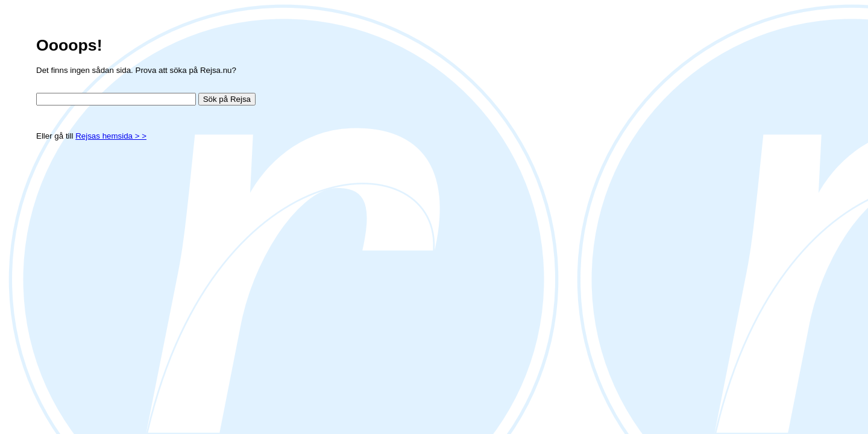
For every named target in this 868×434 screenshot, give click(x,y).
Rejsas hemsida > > (111, 136)
